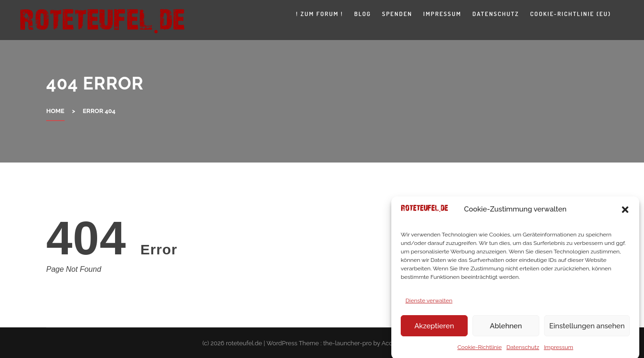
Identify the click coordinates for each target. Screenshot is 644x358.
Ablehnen (506, 329)
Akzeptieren (434, 329)
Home (55, 111)
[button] (625, 212)
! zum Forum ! (320, 14)
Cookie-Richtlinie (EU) (571, 14)
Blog (363, 14)
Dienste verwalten (429, 303)
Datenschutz (523, 350)
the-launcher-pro (347, 343)
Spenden (397, 14)
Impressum (559, 350)
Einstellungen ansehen (587, 329)
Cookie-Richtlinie (479, 350)
